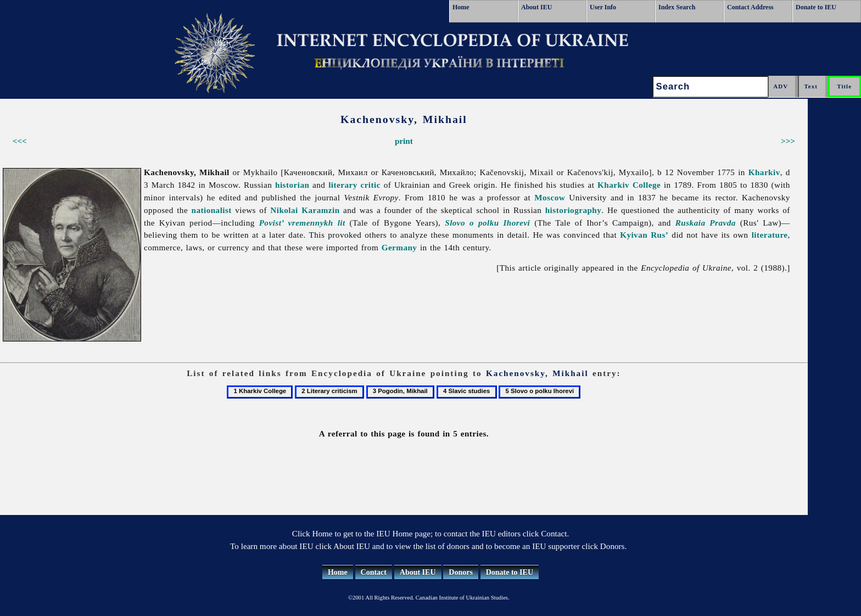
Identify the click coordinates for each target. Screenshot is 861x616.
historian (292, 185)
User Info (603, 7)
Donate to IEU (816, 7)
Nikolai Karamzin (305, 210)
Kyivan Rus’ (644, 235)
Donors (461, 572)
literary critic (354, 185)
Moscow (550, 197)
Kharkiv (764, 172)
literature (770, 235)
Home (461, 7)
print (404, 141)
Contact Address (750, 7)
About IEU (536, 7)
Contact (374, 572)
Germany (399, 247)
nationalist (212, 210)
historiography (574, 210)
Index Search (677, 7)
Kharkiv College (629, 185)
